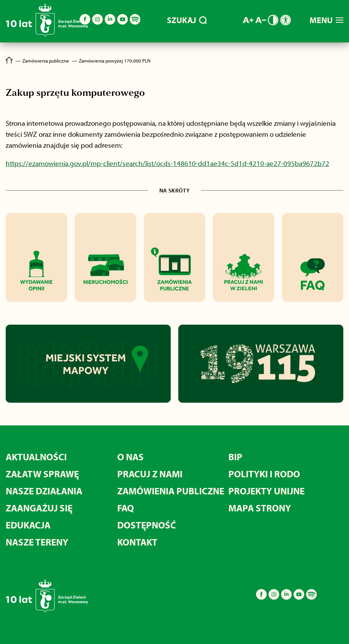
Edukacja (28, 525)
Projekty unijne (266, 491)
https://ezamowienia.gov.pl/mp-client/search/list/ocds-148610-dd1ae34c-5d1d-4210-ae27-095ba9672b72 (167, 163)
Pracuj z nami (150, 474)
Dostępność (147, 525)
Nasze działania (44, 491)
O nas (130, 457)
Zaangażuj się (39, 508)
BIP (235, 457)
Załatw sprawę (42, 474)
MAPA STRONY (260, 508)
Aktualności (36, 457)
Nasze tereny (37, 542)
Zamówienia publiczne (171, 491)
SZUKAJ (187, 20)
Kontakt (137, 542)
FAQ (126, 508)
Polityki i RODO (264, 474)
